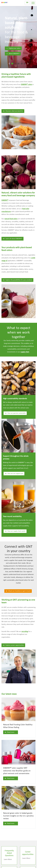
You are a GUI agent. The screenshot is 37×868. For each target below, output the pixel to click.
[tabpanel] (18, 36)
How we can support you (14, 474)
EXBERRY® (5, 200)
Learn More (8, 859)
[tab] (12, 64)
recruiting (25, 632)
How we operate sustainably (15, 413)
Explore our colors (13, 48)
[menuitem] (27, 3)
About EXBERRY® (13, 54)
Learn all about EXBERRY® (12, 239)
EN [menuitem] (27, 3)
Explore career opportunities (13, 645)
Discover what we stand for (13, 111)
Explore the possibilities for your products (17, 280)
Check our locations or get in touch (18, 591)
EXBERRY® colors (27, 85)
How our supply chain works (15, 531)
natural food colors (11, 219)
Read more (9, 732)
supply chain (25, 352)
